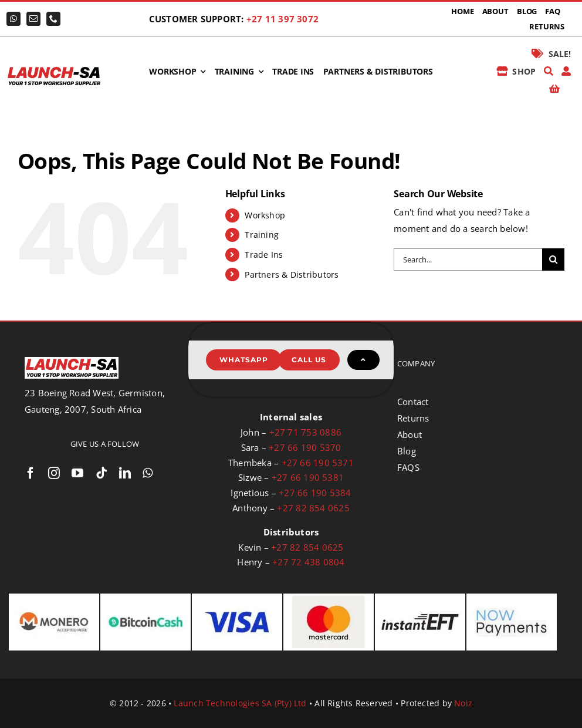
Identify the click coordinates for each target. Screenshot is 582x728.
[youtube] (77, 473)
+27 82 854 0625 (313, 508)
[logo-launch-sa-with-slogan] (54, 69)
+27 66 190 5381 (308, 477)
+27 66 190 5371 (318, 463)
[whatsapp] (13, 19)
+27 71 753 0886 (305, 432)
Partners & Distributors (292, 274)
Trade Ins (264, 255)
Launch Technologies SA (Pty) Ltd (240, 703)
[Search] (549, 72)
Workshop (265, 215)
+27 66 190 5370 (305, 447)
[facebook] (31, 473)
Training (262, 235)
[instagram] (54, 473)
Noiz (463, 703)
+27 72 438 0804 (308, 562)
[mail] (33, 19)
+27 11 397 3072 (282, 19)
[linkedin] (125, 473)
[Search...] (468, 259)
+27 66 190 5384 (315, 493)
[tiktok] (101, 473)
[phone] (53, 19)
